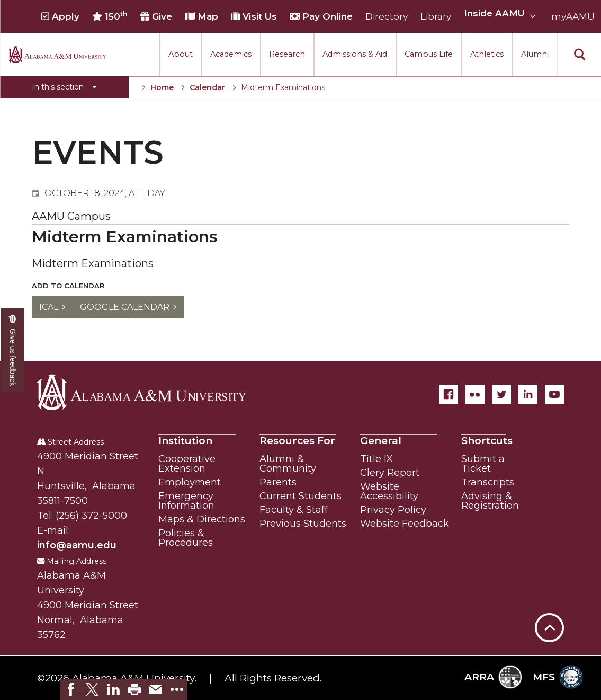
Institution (185, 441)
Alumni (535, 54)
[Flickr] (475, 394)
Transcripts (488, 482)
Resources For (297, 441)
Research (287, 54)
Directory (387, 16)
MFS (558, 677)
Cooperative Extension (187, 464)
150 (110, 16)
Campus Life (429, 54)
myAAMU (573, 16)
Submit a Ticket (483, 464)
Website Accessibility (389, 491)
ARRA (493, 677)
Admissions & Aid (355, 54)
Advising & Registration (490, 501)
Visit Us (254, 16)
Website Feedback (405, 524)
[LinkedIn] (528, 394)
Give (156, 16)
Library (436, 16)
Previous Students (303, 524)
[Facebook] (448, 394)
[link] (71, 689)
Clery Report (390, 473)
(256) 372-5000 (91, 516)
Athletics (487, 54)
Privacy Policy (393, 510)
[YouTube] (554, 394)
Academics (231, 54)
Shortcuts (487, 441)
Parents (278, 482)
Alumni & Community (288, 464)
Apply (60, 16)
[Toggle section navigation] (64, 87)
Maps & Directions (202, 519)
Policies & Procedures (186, 538)
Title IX (376, 459)
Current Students (300, 496)
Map (201, 16)
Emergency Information (186, 501)
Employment (190, 482)
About (181, 54)
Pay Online (321, 16)
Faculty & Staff (294, 510)
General (381, 441)
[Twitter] (501, 394)
